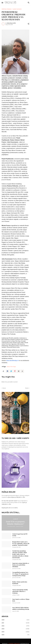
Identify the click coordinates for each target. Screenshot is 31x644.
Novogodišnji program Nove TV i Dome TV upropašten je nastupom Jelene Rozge (20, 574)
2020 (15, 620)
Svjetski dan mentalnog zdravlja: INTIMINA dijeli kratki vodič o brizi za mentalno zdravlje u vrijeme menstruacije (20, 554)
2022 (15, 626)
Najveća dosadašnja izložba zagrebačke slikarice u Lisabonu (20, 591)
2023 (15, 629)
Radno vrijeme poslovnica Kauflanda (20, 583)
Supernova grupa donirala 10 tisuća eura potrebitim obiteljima (21, 565)
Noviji (4, 388)
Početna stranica (7, 9)
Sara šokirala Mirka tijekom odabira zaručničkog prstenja (21, 608)
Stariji (27, 388)
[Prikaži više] (22, 371)
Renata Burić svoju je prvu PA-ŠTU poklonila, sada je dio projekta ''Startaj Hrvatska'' (21, 543)
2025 (15, 635)
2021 (15, 623)
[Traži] (29, 3)
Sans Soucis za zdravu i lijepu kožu (21, 600)
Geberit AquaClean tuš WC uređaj (20, 535)
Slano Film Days (17, 9)
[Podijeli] (28, 24)
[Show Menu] (2, 3)
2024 (15, 632)
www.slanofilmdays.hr (13, 361)
